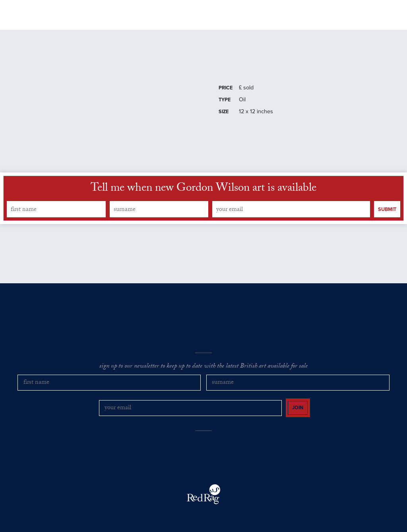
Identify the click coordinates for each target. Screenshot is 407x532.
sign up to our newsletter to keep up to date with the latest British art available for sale (203, 375)
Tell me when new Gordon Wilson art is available (203, 198)
